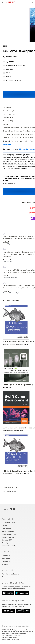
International (7, 570)
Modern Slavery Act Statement (11, 639)
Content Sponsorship (9, 546)
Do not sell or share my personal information (15, 626)
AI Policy (5, 564)
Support (5, 552)
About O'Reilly (8, 519)
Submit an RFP (7, 540)
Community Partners (9, 534)
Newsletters (6, 558)
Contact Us (6, 556)
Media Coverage (8, 531)
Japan (4, 577)
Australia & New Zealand (10, 574)
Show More (7, 144)
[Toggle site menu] (2, 2)
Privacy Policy (7, 561)
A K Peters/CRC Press (14, 80)
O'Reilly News (6, 528)
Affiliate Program (8, 537)
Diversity (5, 543)
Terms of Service (7, 635)
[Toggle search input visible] (33, 2)
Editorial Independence (9, 637)
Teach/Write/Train (8, 523)
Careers (5, 526)
